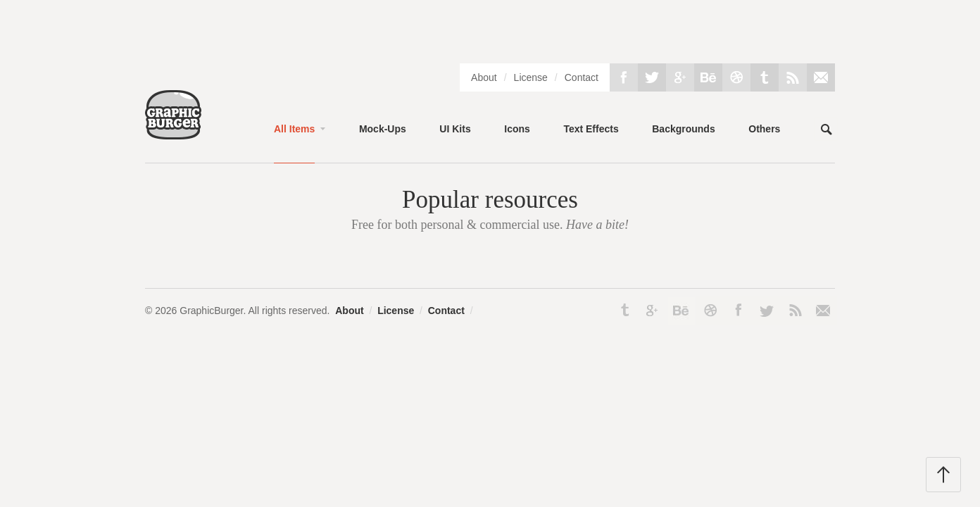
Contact (582, 77)
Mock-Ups (383, 129)
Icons (517, 129)
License (531, 77)
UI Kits (455, 129)
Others (764, 129)
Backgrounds (683, 129)
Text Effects (591, 129)
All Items (294, 129)
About (484, 77)
